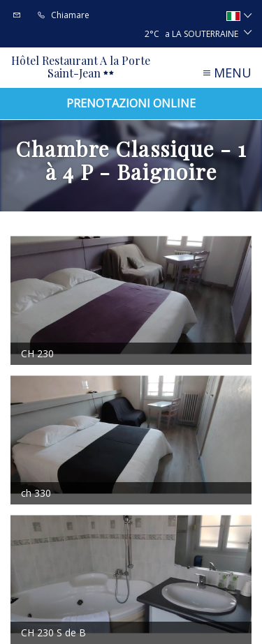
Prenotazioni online (131, 103)
